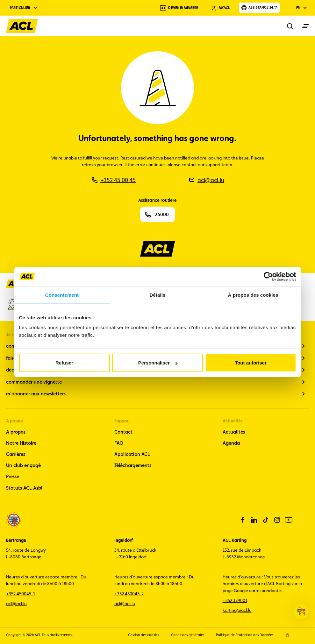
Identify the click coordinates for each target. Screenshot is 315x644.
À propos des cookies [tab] (253, 295)
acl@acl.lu (211, 180)
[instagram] (277, 520)
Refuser (64, 363)
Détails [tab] (158, 295)
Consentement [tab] (62, 295)
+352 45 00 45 (118, 180)
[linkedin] (254, 520)
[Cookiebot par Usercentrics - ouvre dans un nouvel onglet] (268, 276)
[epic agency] (287, 635)
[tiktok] (266, 520)
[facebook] (243, 520)
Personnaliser (158, 363)
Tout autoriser (251, 363)
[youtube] (289, 520)
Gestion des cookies (143, 635)
